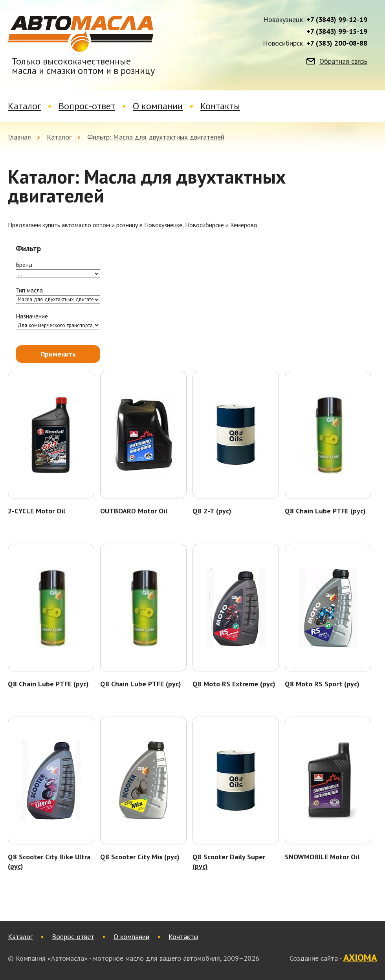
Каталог (24, 106)
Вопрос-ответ (87, 106)
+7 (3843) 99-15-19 (337, 31)
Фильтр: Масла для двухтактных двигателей (156, 137)
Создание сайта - (333, 958)
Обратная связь (343, 61)
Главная (19, 137)
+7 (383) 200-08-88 (337, 43)
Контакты (220, 106)
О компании (158, 106)
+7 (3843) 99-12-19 (337, 20)
